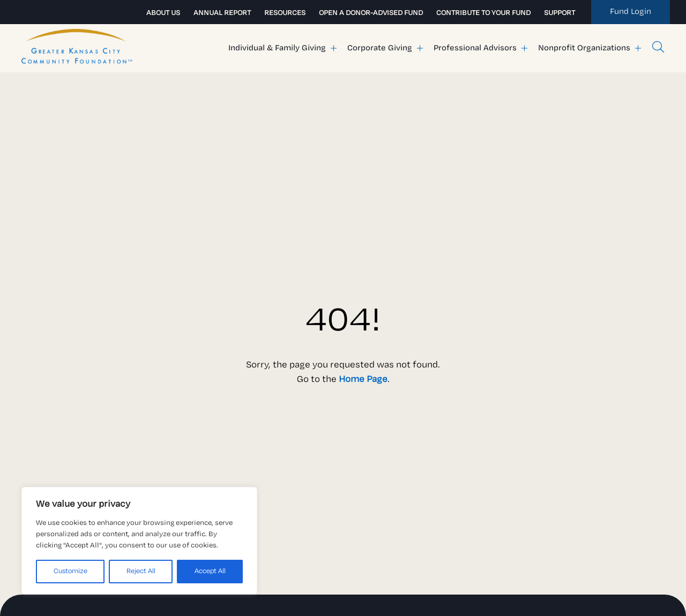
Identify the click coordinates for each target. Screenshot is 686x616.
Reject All (141, 571)
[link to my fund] (631, 12)
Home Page (363, 380)
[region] (139, 541)
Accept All (210, 571)
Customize (70, 571)
